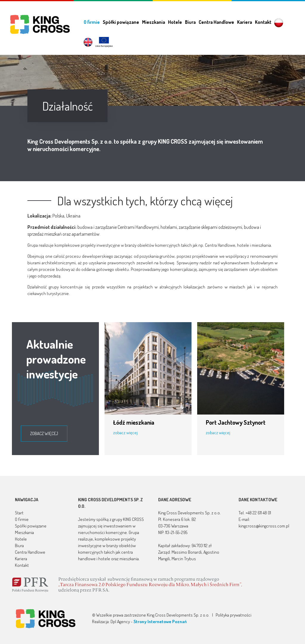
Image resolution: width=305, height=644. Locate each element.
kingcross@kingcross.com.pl (264, 526)
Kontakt (263, 22)
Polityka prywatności (234, 615)
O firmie (92, 22)
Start (19, 513)
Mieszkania (154, 22)
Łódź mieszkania (134, 422)
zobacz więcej (44, 433)
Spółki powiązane (121, 22)
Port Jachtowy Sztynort (236, 422)
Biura (190, 22)
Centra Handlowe (216, 22)
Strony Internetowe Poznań (160, 622)
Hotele (175, 22)
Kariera (245, 22)
